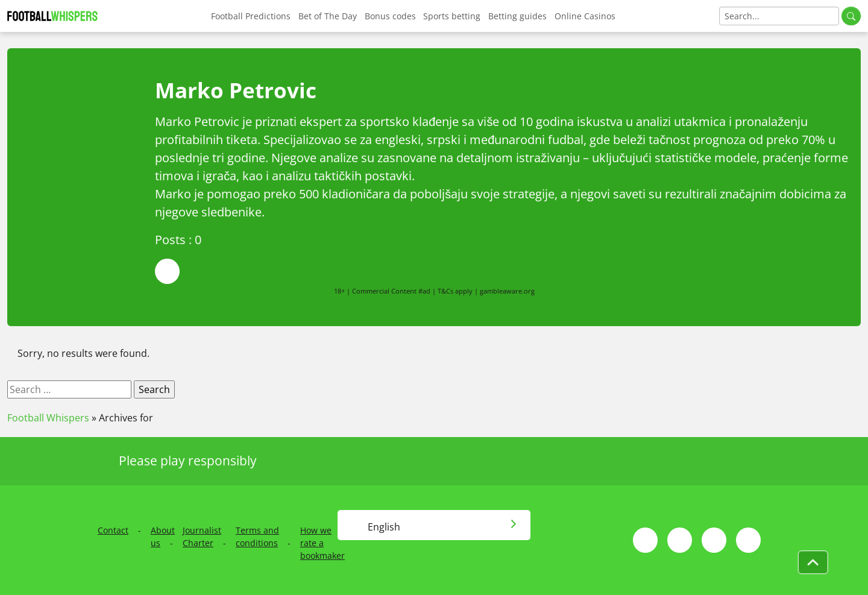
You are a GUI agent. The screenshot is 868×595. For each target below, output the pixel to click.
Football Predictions (251, 16)
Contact (113, 530)
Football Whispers (48, 418)
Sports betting (452, 16)
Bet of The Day (328, 16)
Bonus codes (390, 16)
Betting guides (517, 16)
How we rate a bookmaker (322, 543)
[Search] (779, 16)
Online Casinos (585, 16)
